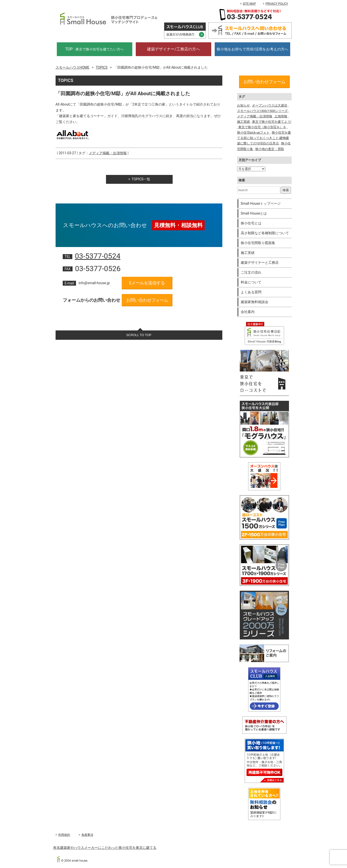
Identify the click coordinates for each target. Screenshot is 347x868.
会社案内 (248, 312)
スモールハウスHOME (73, 67)
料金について (251, 282)
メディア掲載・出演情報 (108, 153)
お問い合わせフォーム (147, 300)
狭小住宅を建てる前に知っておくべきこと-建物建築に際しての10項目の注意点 (264, 138)
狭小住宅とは (251, 223)
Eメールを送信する (147, 283)
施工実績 (243, 122)
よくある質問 (251, 292)
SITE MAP (249, 4)
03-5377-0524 (98, 256)
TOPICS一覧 (141, 179)
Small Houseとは (254, 213)
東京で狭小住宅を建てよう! (272, 122)
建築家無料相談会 (255, 302)
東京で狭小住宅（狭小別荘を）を (262, 127)
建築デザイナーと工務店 (260, 263)
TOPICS (102, 67)
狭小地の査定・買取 (270, 149)
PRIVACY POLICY (277, 4)
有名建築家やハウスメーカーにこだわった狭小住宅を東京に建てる (105, 848)
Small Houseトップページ (261, 203)
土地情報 (281, 116)
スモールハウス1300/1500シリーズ (263, 111)
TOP (94, 49)
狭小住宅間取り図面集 (258, 243)
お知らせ (243, 105)
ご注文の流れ (251, 272)
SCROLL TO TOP (139, 335)
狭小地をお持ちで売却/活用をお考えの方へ (252, 49)
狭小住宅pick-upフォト (253, 132)
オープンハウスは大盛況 (270, 105)
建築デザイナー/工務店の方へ (173, 49)
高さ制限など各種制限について (265, 233)
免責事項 (87, 835)
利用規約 (64, 835)
